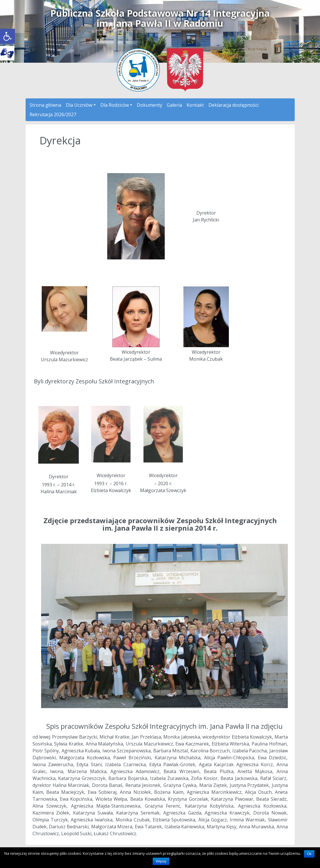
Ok (309, 854)
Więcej (161, 861)
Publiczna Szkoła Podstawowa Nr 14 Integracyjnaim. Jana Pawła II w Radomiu (160, 18)
